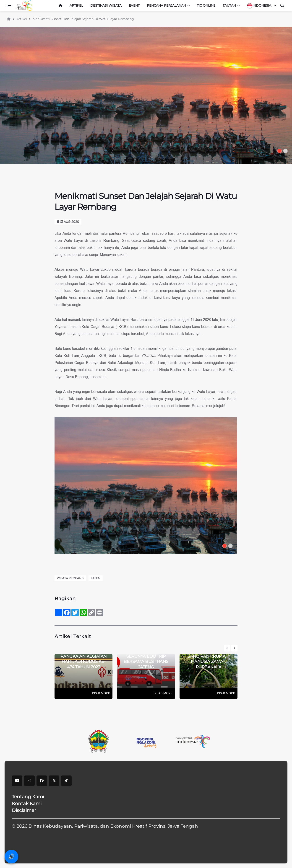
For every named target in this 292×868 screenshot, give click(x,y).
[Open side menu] (9, 5)
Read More (101, 693)
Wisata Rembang (70, 578)
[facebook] (42, 781)
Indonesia (259, 6)
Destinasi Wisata (106, 5)
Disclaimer (24, 810)
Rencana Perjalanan (166, 5)
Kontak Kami (27, 804)
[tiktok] (66, 781)
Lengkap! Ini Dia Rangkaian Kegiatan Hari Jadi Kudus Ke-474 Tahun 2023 (84, 659)
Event (134, 5)
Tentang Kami (28, 797)
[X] (54, 781)
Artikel (76, 5)
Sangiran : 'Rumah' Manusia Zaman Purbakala (209, 662)
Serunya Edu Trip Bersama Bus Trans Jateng (146, 662)
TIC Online (206, 5)
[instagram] (29, 781)
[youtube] (17, 781)
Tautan (229, 5)
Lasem (96, 578)
